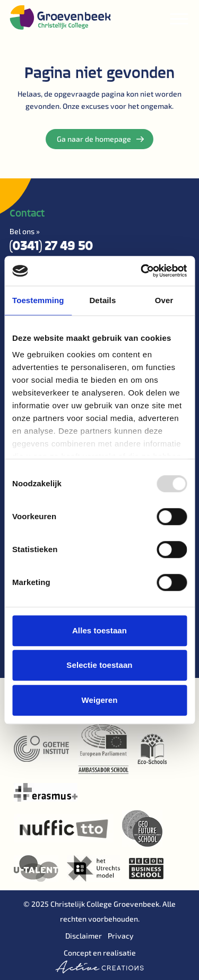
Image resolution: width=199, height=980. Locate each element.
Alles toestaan (99, 630)
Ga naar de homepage (100, 139)
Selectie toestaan (99, 665)
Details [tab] (102, 300)
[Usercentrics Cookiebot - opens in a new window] (142, 271)
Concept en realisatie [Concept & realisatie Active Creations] (99, 961)
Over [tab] (164, 300)
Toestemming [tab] (38, 300)
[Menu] (179, 19)
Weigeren (99, 700)
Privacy (121, 936)
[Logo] (60, 17)
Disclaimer (84, 936)
